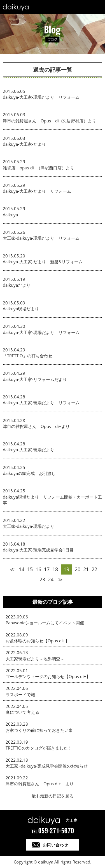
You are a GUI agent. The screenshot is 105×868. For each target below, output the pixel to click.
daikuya (10, 215)
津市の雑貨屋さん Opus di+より (36, 426)
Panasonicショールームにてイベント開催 (45, 623)
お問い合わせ (55, 845)
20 (78, 569)
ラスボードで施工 (22, 694)
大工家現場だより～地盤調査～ (35, 659)
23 (42, 579)
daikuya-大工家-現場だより (31, 450)
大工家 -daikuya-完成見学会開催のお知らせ (47, 766)
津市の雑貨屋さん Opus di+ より (40, 784)
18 (55, 569)
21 (86, 569)
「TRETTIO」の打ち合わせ (28, 356)
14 (22, 569)
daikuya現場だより (21, 309)
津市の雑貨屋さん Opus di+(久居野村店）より (49, 121)
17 (47, 569)
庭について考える (22, 712)
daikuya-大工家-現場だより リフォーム (41, 97)
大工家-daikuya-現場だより (29, 526)
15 (30, 569)
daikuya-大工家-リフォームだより (35, 379)
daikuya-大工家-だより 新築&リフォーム (43, 262)
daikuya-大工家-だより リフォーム (37, 191)
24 (51, 579)
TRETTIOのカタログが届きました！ (39, 748)
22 (94, 569)
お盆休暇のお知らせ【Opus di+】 (38, 641)
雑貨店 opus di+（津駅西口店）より (39, 168)
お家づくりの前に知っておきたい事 (39, 730)
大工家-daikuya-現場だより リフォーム (41, 238)
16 (38, 569)
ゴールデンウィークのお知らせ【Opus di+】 (48, 676)
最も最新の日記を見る (53, 796)
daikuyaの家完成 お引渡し (29, 473)
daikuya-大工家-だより (26, 144)
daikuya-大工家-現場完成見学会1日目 (38, 550)
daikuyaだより (17, 285)
